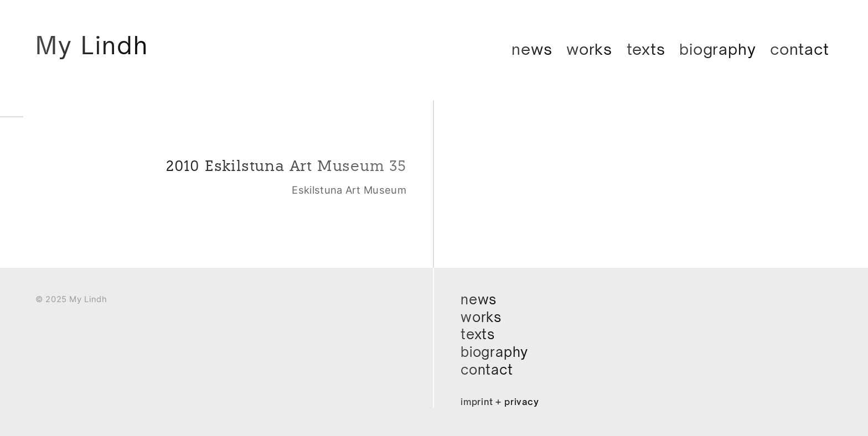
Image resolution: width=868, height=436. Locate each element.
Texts (646, 49)
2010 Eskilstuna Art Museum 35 (286, 166)
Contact (800, 49)
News (532, 49)
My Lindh (92, 45)
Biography (717, 49)
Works (589, 49)
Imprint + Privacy (500, 402)
